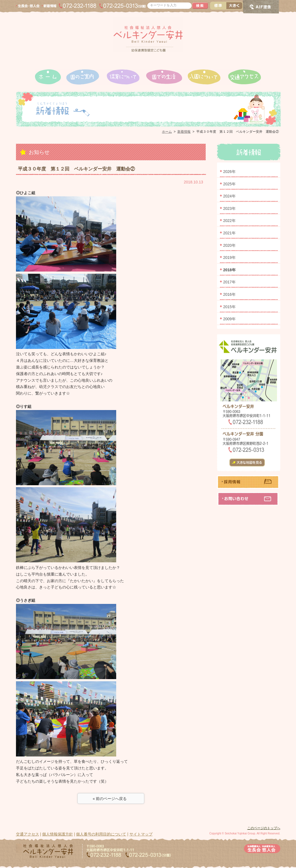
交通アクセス (28, 834)
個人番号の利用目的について (101, 834)
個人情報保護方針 (58, 834)
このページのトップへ (264, 828)
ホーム (167, 132)
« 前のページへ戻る (111, 799)
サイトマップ (141, 834)
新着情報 (184, 132)
